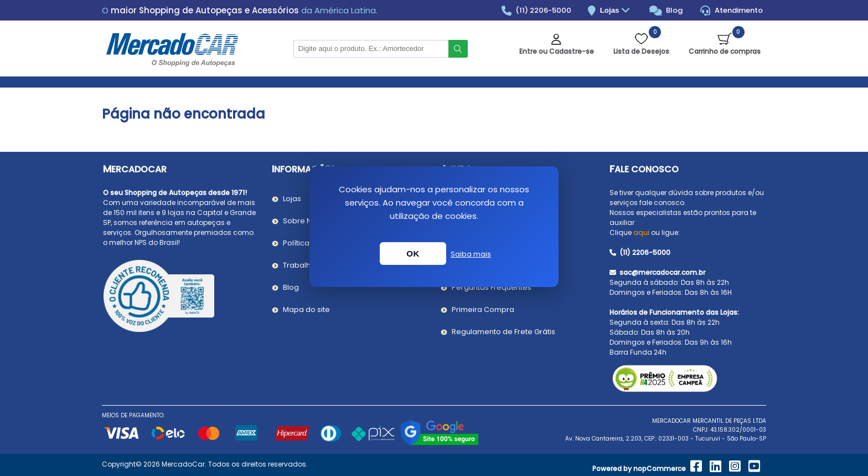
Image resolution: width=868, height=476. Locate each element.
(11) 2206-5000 (537, 11)
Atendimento (732, 11)
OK (413, 254)
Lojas (616, 11)
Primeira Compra (483, 309)
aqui (641, 232)
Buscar (458, 49)
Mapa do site (306, 309)
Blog (666, 11)
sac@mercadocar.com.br (657, 272)
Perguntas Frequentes (492, 287)
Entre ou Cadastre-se (557, 51)
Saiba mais (471, 254)
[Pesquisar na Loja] (371, 49)
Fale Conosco (644, 169)
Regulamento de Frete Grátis (503, 332)
